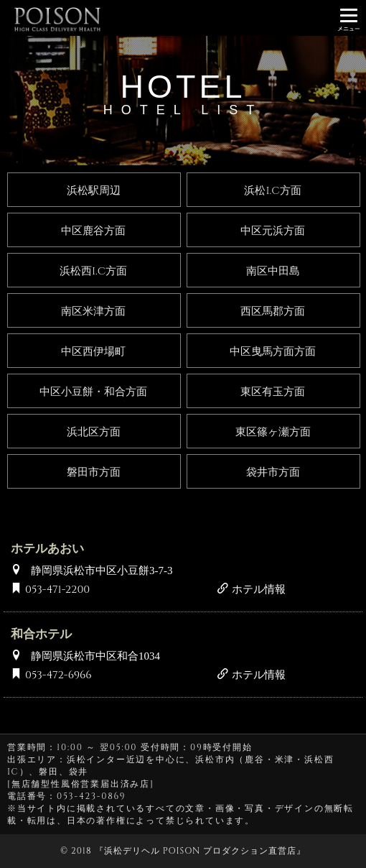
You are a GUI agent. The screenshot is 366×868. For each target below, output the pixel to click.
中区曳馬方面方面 (273, 352)
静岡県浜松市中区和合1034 (95, 655)
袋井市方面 (273, 472)
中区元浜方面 (273, 231)
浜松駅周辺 (94, 191)
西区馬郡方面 (273, 311)
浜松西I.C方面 (93, 271)
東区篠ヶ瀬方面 (273, 432)
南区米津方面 (93, 311)
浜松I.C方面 (272, 191)
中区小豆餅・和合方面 (93, 392)
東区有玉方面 (273, 392)
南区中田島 (273, 271)
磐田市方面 (94, 472)
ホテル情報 (252, 590)
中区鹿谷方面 (93, 231)
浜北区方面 (94, 432)
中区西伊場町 (93, 352)
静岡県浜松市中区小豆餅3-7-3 (102, 569)
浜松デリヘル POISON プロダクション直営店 (200, 851)
